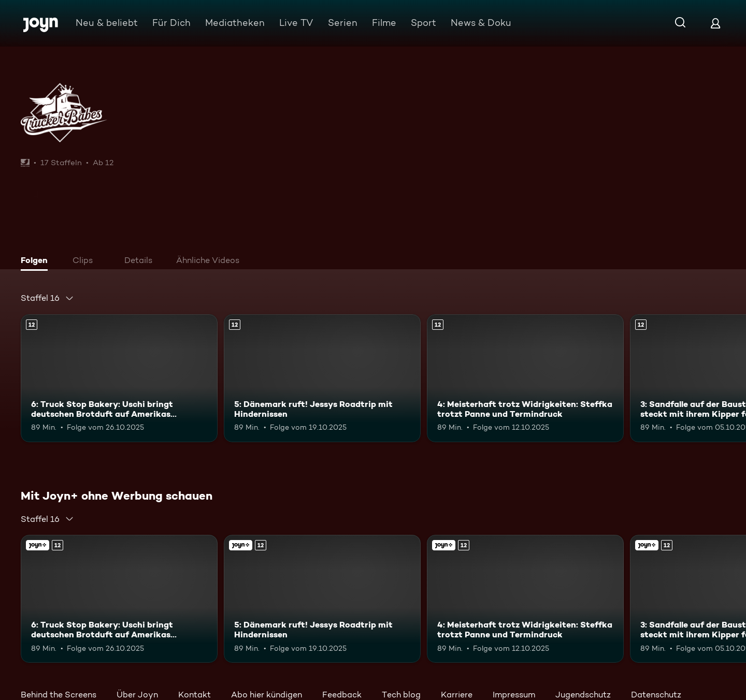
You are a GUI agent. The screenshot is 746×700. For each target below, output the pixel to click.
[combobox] (47, 298)
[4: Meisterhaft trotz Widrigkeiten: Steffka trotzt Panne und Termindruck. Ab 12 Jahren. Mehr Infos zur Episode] (525, 378)
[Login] (715, 23)
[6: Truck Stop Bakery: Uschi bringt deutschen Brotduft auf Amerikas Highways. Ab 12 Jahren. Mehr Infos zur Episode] (119, 378)
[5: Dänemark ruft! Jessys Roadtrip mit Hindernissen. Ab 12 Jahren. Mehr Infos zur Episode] (322, 378)
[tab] (37, 261)
